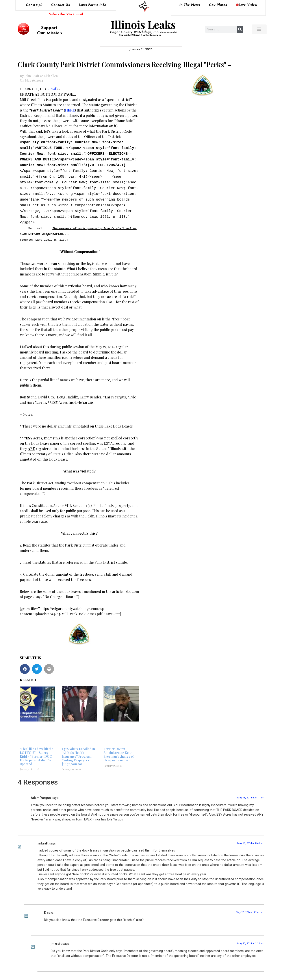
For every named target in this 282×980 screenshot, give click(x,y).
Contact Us (60, 5)
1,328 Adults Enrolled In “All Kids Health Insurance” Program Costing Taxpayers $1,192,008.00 (78, 749)
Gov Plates (218, 5)
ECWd (51, 89)
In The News (190, 5)
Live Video (246, 5)
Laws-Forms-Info (92, 5)
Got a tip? (34, 5)
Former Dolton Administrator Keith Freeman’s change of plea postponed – (119, 747)
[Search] (240, 29)
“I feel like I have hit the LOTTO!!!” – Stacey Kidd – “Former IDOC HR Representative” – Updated (37, 749)
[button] (25, 661)
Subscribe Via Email (66, 14)
